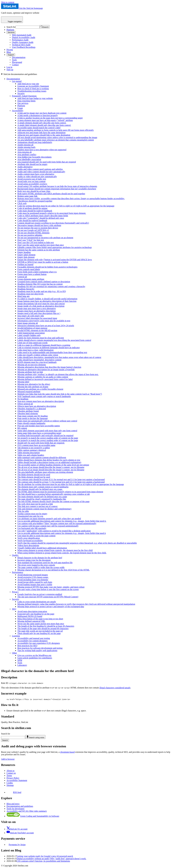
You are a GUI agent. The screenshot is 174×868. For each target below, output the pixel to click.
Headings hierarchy (26, 289)
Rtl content (22, 428)
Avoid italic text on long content (31, 181)
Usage (20, 108)
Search (5, 740)
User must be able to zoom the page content (36, 536)
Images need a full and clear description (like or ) (39, 313)
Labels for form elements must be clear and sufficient (41, 338)
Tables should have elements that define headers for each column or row (49, 460)
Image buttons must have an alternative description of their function (47, 301)
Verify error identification (29, 538)
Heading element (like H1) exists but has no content (40, 284)
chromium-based (67, 752)
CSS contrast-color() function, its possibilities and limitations (43, 861)
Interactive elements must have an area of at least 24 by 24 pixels (46, 326)
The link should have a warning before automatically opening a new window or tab (54, 494)
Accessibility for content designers (32, 641)
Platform (10, 30)
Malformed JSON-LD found (30, 616)
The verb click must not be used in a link (35, 504)
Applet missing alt (25, 145)
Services (11, 32)
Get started (17, 81)
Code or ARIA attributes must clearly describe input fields (43, 216)
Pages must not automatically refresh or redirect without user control (47, 421)
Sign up (10, 70)
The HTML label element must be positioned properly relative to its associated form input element (60, 492)
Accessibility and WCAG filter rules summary (27, 811)
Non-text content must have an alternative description (41, 401)
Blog (9, 52)
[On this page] (87, 370)
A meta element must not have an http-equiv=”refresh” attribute (45, 120)
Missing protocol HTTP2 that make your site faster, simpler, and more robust (51, 587)
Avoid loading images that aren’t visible (35, 585)
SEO (14, 609)
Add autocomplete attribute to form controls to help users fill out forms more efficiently (56, 130)
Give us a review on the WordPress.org (34, 655)
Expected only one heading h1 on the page (36, 614)
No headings (23, 399)
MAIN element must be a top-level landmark (37, 362)
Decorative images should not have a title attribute (39, 225)
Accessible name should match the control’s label (39, 128)
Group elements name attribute (31, 279)
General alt (22, 277)
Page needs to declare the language (33, 418)
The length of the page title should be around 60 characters (43, 629)
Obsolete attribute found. (28, 411)
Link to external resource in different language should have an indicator (49, 348)
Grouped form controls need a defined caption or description (44, 282)
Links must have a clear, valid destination (35, 350)
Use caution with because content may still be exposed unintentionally (48, 526)
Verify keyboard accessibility (30, 541)
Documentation (19, 57)
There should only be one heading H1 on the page (39, 633)
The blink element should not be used (34, 475)
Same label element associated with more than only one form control (47, 431)
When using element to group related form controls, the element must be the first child (55, 550)
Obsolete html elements (28, 414)
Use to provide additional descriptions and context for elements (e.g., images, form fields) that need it (62, 533)
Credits (10, 783)
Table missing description (29, 453)
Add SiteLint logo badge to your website (35, 98)
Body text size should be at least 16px (34, 191)
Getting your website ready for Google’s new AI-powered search (45, 856)
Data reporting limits (26, 101)
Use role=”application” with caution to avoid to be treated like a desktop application (54, 531)
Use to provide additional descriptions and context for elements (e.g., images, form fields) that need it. (62, 521)
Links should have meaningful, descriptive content (39, 360)
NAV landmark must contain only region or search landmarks (44, 396)
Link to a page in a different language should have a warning (44, 345)
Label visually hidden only (29, 335)
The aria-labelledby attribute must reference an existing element (45, 472)
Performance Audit (20, 40)
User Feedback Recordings (24, 47)
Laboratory (22, 665)
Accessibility (18, 111)
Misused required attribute (29, 392)
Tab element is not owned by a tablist (34, 448)
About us (10, 771)
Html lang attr (24, 296)
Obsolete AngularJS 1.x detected (32, 409)
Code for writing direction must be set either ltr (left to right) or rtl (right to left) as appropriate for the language (66, 206)
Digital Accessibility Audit (24, 37)
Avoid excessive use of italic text (32, 179)
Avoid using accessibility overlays (32, 184)
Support (11, 55)
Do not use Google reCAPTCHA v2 (33, 230)
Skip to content (8, 2)
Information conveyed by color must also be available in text (44, 321)
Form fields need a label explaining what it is (37, 272)
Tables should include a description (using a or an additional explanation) (49, 462)
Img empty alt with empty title (31, 316)
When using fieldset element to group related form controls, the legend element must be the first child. (62, 553)
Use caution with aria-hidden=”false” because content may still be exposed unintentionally (57, 523)
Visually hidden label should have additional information (42, 548)
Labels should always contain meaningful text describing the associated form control (54, 340)
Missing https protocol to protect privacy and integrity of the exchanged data (51, 607)
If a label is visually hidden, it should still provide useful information (47, 299)
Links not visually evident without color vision (38, 355)
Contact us (11, 773)
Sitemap (10, 785)
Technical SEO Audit (21, 45)
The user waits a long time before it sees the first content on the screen (48, 589)
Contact (15, 65)
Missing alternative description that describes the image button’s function (49, 367)
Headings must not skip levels (30, 294)
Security (21, 93)
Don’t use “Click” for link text (31, 240)
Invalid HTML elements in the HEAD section (37, 330)
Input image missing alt (28, 323)
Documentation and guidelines (20, 806)
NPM (20, 660)
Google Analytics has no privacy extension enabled (40, 594)
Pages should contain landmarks (31, 423)
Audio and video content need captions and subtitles (40, 169)
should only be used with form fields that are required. (41, 443)
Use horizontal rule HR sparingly (32, 528)
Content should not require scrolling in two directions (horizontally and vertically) (53, 223)
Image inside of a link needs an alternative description (41, 306)
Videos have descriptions (28, 545)
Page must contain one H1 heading (33, 416)
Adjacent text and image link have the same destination (41, 133)
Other (14, 653)
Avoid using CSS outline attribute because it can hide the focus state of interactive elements (57, 186)
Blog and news (13, 804)
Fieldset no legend (25, 264)
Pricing (10, 50)
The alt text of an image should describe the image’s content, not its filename (51, 467)
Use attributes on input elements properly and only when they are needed (49, 519)
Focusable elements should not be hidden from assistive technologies (47, 267)
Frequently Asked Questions (24, 96)
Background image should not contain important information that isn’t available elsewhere (57, 189)
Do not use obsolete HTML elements (33, 233)
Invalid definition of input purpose (32, 328)
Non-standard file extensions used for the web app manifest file (45, 563)
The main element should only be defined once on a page (42, 497)
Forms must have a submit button (32, 274)
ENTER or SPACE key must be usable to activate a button (43, 262)
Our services (23, 103)
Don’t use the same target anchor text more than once (41, 245)
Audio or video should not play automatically (37, 177)
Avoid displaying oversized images (33, 575)
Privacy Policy (13, 778)
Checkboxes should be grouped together (35, 201)
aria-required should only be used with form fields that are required (47, 162)
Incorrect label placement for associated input (37, 318)
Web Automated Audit (22, 35)
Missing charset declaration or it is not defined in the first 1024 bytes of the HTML (53, 570)
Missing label (23, 382)
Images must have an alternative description (36, 311)
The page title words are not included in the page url (40, 631)
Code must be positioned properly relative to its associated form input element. (52, 213)
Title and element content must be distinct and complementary (44, 509)
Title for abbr (23, 511)
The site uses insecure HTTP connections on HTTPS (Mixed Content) (48, 597)
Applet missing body (26, 147)
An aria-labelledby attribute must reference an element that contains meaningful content (56, 140)
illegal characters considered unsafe (115, 688)
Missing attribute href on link (30, 372)
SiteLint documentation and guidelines (20, 74)
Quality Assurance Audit (23, 42)
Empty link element (26, 257)
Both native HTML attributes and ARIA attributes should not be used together (51, 194)
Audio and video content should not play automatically (41, 172)
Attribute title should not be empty (32, 164)
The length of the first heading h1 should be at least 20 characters (46, 626)
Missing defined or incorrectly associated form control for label (45, 379)
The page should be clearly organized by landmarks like (42, 499)
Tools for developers (15, 809)
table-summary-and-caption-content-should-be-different (42, 457)
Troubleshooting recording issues (32, 91)
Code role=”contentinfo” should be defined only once (41, 218)
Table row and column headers (31, 455)
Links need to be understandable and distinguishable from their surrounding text (52, 352)
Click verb (22, 203)
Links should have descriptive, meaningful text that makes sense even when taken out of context (59, 357)
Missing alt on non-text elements (32, 365)
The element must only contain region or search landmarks (43, 487)
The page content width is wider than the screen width (41, 567)
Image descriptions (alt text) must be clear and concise (41, 304)
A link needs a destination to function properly (38, 115)
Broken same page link (27, 196)
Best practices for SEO (27, 646)
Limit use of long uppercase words (32, 343)
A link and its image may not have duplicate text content (42, 113)
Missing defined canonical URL (31, 621)
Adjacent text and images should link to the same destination (44, 135)
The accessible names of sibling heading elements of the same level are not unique (53, 465)
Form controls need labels (29, 269)
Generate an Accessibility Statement (33, 86)
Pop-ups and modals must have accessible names (39, 426)
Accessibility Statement (17, 780)
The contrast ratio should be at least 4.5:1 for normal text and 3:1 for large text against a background (61, 479)
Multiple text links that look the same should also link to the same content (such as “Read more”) (60, 394)
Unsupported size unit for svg (30, 516)
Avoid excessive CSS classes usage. (33, 577)
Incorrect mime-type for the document (34, 560)
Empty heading (24, 252)
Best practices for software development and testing (40, 648)
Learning (16, 636)
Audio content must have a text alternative (36, 174)
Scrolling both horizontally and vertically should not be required (45, 435)
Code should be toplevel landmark (32, 220)
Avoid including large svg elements (33, 580)
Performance (18, 572)
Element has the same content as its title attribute (39, 250)
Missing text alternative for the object (34, 384)
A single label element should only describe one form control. (44, 125)
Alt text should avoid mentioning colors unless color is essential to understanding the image (57, 137)
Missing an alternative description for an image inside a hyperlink (46, 370)
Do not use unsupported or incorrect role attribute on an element (45, 238)
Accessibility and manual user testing (34, 638)
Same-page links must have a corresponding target (39, 433)
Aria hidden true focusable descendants (34, 157)
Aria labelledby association (29, 159)
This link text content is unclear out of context (37, 506)
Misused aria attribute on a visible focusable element (40, 389)
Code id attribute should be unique (32, 208)
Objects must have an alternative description (37, 406)
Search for (11, 27)
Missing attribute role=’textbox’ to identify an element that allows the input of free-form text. (58, 374)
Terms (9, 775)
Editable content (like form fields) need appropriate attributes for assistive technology (55, 247)
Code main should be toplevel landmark (35, 211)
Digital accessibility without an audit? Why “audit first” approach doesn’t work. (52, 859)
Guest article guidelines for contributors (35, 658)
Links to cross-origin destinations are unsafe (37, 602)
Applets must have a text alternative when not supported (42, 150)
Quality (15, 555)
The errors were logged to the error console (36, 565)
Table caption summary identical (32, 450)
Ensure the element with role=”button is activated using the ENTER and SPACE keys (55, 260)
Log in (9, 67)
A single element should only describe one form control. (42, 123)
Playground (17, 62)
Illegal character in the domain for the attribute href (40, 558)
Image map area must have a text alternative (37, 308)
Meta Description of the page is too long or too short (40, 619)
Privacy (15, 592)
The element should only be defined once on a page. (40, 489)
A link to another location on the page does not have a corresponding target (50, 118)
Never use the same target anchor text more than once (41, 624)
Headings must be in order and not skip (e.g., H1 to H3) (42, 291)
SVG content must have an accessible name (36, 445)
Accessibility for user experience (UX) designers (39, 643)
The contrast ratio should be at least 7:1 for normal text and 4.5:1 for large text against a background (61, 482)
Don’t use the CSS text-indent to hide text (36, 242)
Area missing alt (25, 152)
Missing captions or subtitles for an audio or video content (43, 377)
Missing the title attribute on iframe (33, 387)
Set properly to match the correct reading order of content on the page (48, 438)
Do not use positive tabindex (30, 235)
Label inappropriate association (31, 333)
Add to (8, 759)
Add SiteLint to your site (28, 84)
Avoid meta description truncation (32, 611)
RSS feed (14, 792)
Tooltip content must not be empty (32, 514)
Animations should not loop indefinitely (35, 142)
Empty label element (26, 255)
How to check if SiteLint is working (33, 89)
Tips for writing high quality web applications (37, 650)
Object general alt (25, 404)
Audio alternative (25, 167)
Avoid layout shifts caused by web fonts (35, 582)
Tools (14, 60)
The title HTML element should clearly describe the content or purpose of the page (53, 501)
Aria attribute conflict (27, 155)
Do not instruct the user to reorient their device (38, 228)
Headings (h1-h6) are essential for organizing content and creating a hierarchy (51, 286)
